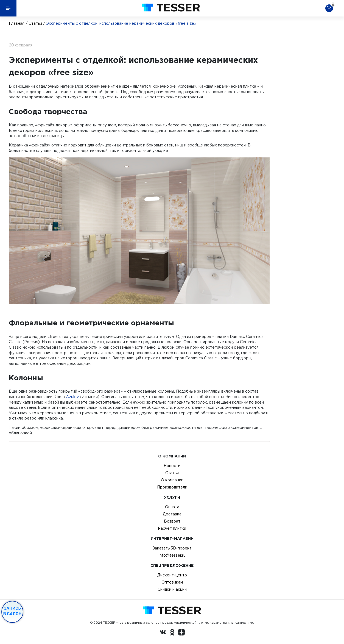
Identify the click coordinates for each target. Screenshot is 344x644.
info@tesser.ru (172, 555)
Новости (172, 466)
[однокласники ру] (172, 633)
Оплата (172, 507)
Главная (17, 23)
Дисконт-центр (172, 575)
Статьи (35, 23)
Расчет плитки (172, 528)
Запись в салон (12, 611)
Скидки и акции (172, 589)
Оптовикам (172, 582)
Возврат (172, 521)
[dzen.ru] (181, 633)
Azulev (72, 397)
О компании (172, 480)
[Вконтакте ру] (163, 633)
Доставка (172, 514)
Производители (172, 487)
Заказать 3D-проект (172, 548)
